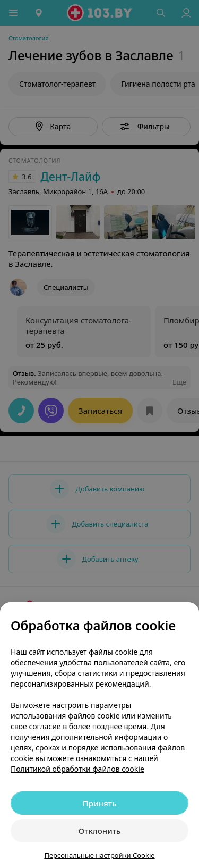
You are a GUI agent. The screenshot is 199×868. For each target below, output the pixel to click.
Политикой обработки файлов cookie (77, 769)
